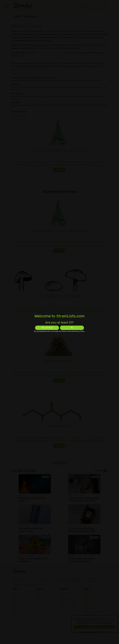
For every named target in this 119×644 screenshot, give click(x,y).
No (72, 328)
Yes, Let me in (47, 328)
